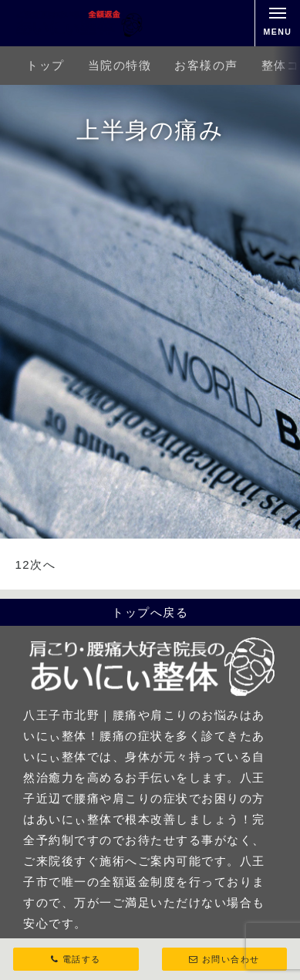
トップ (46, 65)
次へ (43, 564)
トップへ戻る (150, 612)
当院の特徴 (120, 65)
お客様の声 (206, 65)
